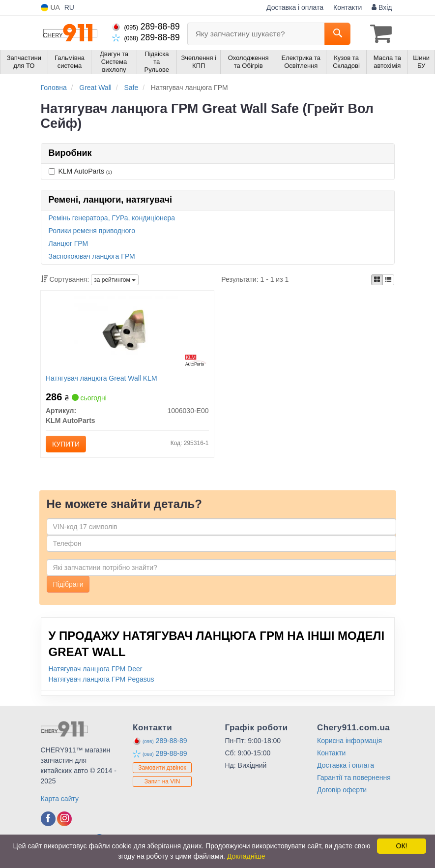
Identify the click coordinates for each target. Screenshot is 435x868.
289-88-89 (146, 27)
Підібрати (68, 584)
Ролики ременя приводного (92, 231)
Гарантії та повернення (354, 778)
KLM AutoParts (80, 171)
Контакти (348, 7)
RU (69, 7)
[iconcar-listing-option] (388, 280)
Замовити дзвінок (162, 768)
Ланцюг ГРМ (69, 243)
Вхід (382, 7)
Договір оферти (342, 790)
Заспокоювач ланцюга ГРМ (92, 256)
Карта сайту (60, 799)
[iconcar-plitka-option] (377, 280)
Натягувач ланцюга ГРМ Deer (96, 669)
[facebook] (48, 819)
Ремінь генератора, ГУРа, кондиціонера (112, 218)
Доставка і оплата (295, 7)
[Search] (337, 34)
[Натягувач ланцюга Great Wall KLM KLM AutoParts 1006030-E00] (127, 333)
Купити (66, 444)
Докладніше (246, 856)
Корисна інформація (349, 741)
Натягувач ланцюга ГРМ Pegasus (101, 679)
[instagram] (64, 819)
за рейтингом (115, 280)
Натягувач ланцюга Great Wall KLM (101, 378)
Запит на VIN (162, 781)
